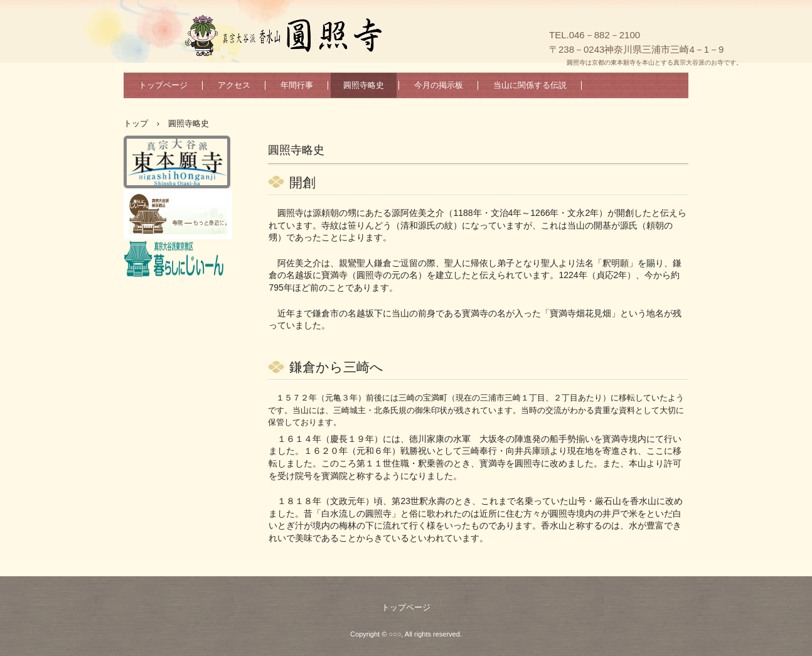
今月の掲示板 (439, 85)
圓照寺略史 (364, 85)
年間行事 (297, 85)
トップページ (163, 85)
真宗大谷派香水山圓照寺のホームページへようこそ (362, 37)
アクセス (234, 85)
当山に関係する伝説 (530, 85)
